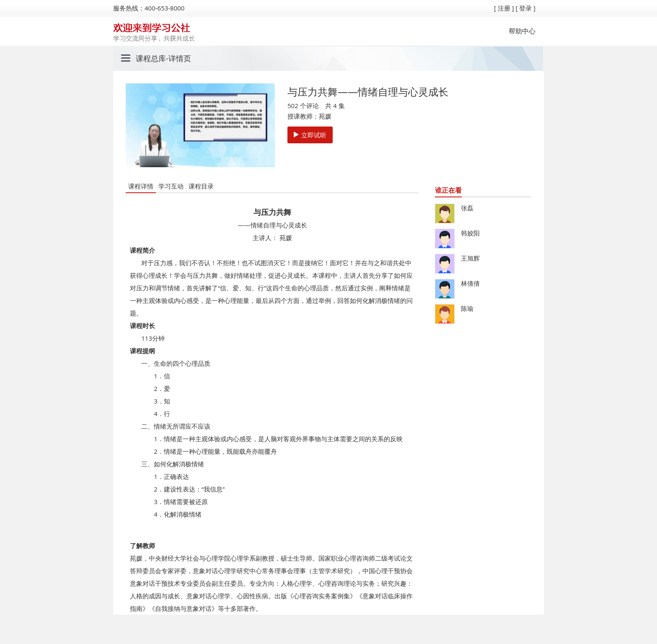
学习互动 (171, 186)
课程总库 (151, 58)
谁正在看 (448, 190)
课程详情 (141, 186)
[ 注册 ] (504, 8)
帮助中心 (522, 31)
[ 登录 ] (525, 8)
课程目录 (201, 186)
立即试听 (310, 135)
